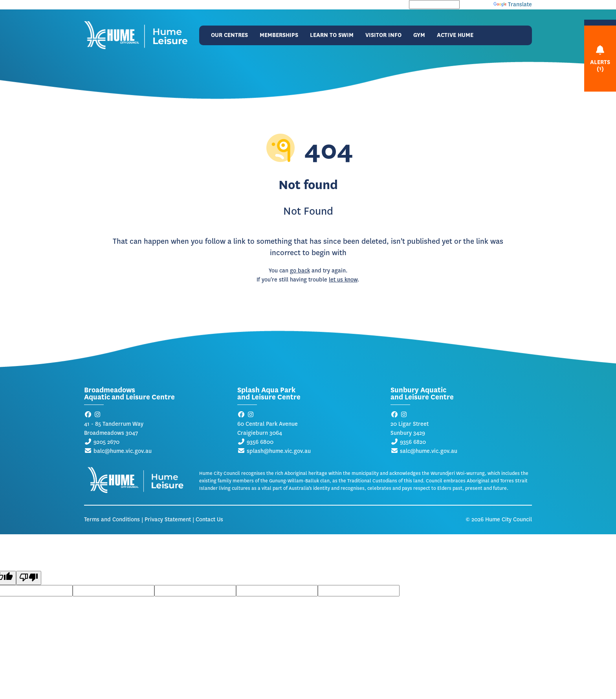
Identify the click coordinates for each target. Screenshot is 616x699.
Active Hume (455, 35)
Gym (419, 35)
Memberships (279, 35)
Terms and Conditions (112, 520)
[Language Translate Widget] (434, 5)
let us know (343, 280)
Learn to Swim (332, 35)
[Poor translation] (29, 578)
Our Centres (229, 35)
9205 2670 (106, 442)
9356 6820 (413, 442)
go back (300, 271)
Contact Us (209, 520)
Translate (513, 5)
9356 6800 (260, 442)
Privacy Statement (168, 520)
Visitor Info (383, 35)
